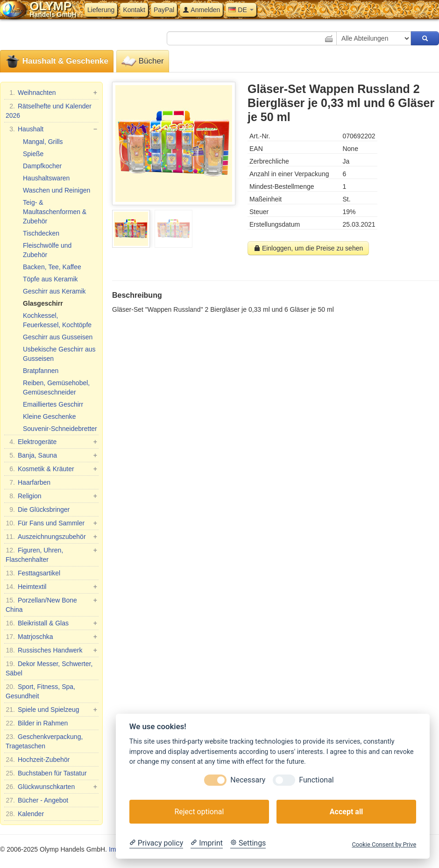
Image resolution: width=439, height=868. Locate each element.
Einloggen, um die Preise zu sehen (308, 248)
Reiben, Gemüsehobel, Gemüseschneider (56, 387)
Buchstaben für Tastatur (46, 773)
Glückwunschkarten (51, 787)
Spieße (33, 154)
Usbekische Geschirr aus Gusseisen (59, 354)
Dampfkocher (42, 166)
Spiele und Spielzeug (51, 710)
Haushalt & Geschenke (57, 61)
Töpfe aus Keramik (50, 279)
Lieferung (101, 10)
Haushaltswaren (46, 178)
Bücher (143, 61)
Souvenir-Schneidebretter (60, 429)
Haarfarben (28, 482)
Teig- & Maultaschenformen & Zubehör (55, 212)
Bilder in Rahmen (37, 723)
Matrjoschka (51, 637)
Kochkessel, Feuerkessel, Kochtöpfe (57, 320)
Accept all (346, 812)
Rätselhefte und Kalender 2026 (49, 110)
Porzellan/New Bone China (51, 604)
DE (241, 10)
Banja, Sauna (51, 455)
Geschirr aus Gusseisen (58, 337)
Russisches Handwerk (51, 650)
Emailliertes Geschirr (53, 404)
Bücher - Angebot (37, 800)
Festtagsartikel (33, 573)
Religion (51, 496)
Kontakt (134, 10)
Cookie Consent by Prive (384, 844)
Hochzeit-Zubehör (38, 760)
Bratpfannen (41, 371)
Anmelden (201, 10)
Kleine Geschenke (50, 416)
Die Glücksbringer (38, 509)
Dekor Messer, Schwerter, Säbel (49, 668)
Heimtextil (51, 587)
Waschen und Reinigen (57, 190)
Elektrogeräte (51, 442)
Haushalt (51, 129)
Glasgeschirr (43, 303)
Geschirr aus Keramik (54, 291)
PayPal (164, 10)
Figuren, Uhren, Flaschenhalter (51, 554)
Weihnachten (51, 93)
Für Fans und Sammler (51, 523)
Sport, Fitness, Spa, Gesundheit (40, 691)
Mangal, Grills (43, 142)
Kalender (25, 814)
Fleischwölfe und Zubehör (47, 250)
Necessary (248, 780)
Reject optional (199, 812)
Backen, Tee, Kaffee (52, 267)
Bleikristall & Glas (51, 623)
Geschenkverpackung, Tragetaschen (44, 741)
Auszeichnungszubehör (51, 537)
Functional (316, 780)
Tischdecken (41, 233)
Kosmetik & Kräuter (51, 469)
